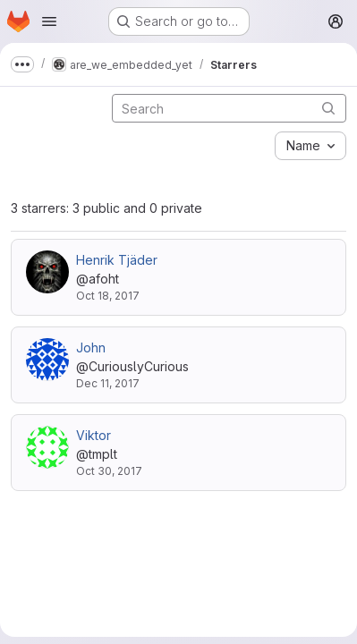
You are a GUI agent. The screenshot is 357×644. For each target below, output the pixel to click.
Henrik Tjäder (117, 260)
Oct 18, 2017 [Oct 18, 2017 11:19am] (108, 296)
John (91, 347)
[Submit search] (328, 108)
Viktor (93, 435)
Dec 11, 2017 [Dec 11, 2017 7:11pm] (108, 383)
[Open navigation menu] (49, 21)
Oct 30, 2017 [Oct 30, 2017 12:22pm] (109, 471)
